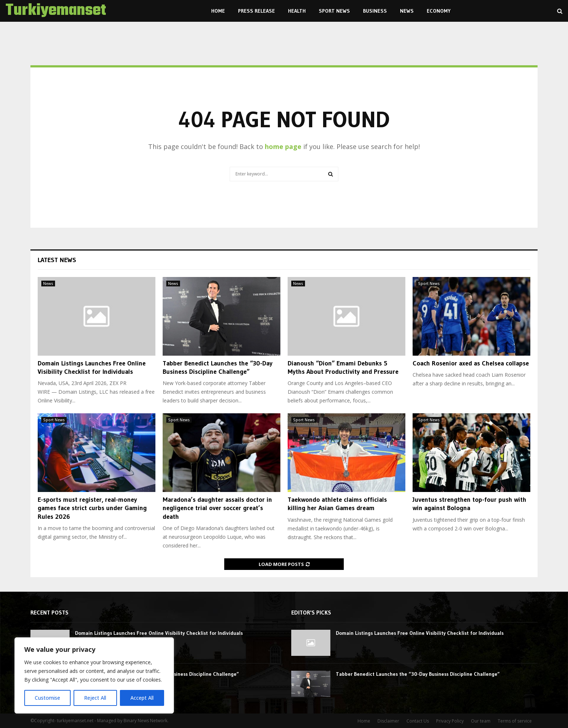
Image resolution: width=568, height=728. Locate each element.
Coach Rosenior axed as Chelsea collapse (471, 363)
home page (283, 146)
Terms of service (515, 721)
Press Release (256, 11)
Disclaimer (388, 721)
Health (297, 11)
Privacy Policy (450, 721)
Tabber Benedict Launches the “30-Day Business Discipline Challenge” (218, 367)
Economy (439, 11)
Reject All (95, 698)
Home (218, 11)
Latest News (57, 260)
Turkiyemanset (56, 11)
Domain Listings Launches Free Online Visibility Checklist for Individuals (92, 367)
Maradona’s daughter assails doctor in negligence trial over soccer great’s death (217, 508)
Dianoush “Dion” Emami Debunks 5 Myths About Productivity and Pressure (343, 367)
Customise (47, 698)
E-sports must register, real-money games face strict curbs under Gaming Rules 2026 (92, 508)
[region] (94, 675)
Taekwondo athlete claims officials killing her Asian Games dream (337, 504)
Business (375, 11)
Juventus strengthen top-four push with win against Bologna (469, 504)
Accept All (142, 698)
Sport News (334, 11)
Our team (481, 721)
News (407, 11)
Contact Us (418, 721)
